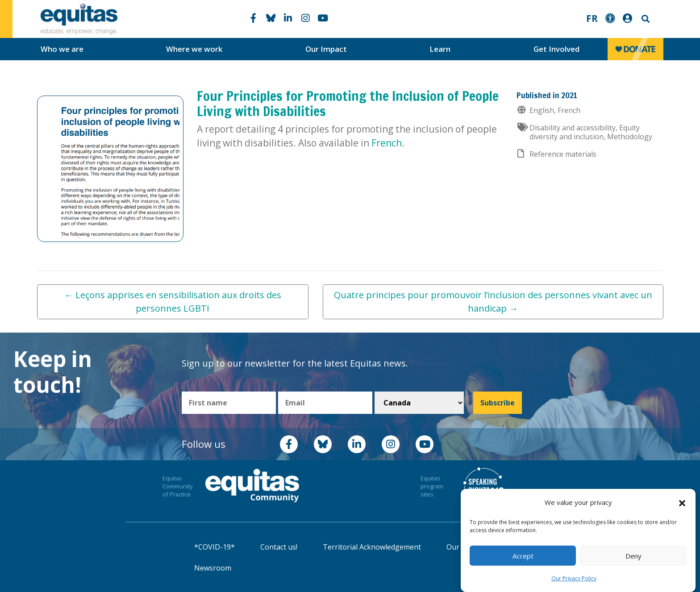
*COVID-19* (215, 547)
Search (645, 19)
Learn (440, 49)
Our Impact (326, 49)
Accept (523, 556)
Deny (633, 556)
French (387, 143)
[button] (682, 503)
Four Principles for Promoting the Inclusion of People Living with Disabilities (348, 103)
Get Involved (556, 49)
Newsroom (213, 568)
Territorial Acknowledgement (372, 547)
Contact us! (279, 547)
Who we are (62, 49)
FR (592, 18)
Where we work (194, 49)
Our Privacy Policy (574, 578)
